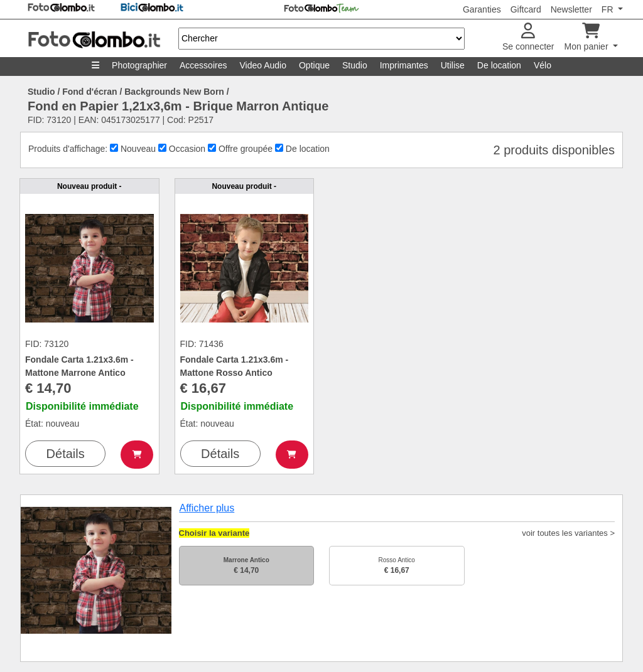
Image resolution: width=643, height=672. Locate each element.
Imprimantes (404, 65)
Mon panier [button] (588, 37)
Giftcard (526, 9)
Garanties (482, 9)
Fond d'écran (89, 92)
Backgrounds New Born (174, 92)
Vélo (543, 65)
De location (499, 65)
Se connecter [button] (528, 37)
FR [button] (609, 9)
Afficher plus (207, 508)
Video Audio (262, 65)
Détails (66, 454)
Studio (355, 65)
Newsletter (571, 9)
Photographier (139, 65)
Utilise (453, 65)
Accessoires (203, 65)
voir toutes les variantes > (568, 533)
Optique (314, 65)
